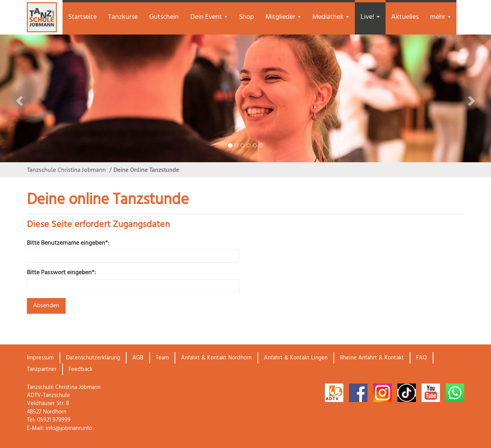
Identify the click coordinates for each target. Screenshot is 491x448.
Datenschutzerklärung (93, 358)
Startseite (82, 17)
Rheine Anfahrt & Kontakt (372, 358)
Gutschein (164, 17)
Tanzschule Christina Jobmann (66, 170)
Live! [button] (370, 17)
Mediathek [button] (331, 17)
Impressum (40, 358)
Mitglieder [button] (283, 17)
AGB (138, 358)
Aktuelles (405, 17)
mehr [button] (440, 17)
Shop (246, 17)
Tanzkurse (123, 17)
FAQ (422, 358)
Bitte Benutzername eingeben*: (68, 243)
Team (162, 358)
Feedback (81, 369)
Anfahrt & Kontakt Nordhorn (216, 358)
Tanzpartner (42, 369)
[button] (37, 98)
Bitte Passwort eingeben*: (61, 273)
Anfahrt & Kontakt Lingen (296, 358)
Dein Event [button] (209, 17)
